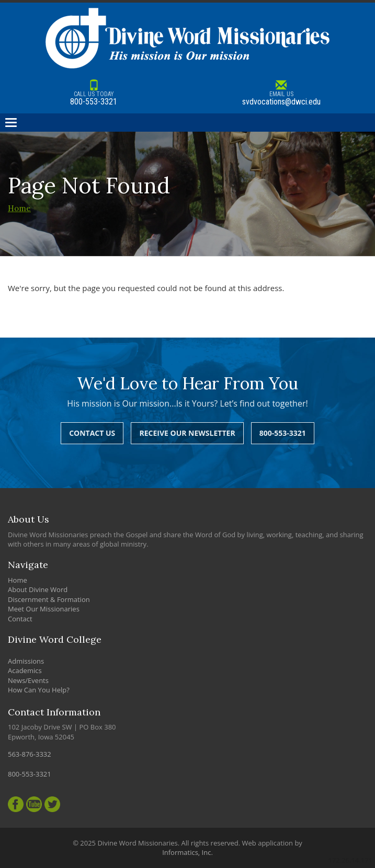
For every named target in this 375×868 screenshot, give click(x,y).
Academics (25, 670)
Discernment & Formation (49, 599)
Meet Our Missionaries (44, 609)
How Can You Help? (39, 690)
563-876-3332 (30, 754)
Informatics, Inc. (187, 852)
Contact (20, 619)
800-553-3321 (94, 93)
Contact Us (92, 433)
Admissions (26, 661)
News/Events (28, 680)
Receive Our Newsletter (187, 433)
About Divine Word (38, 589)
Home (19, 208)
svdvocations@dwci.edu (282, 93)
